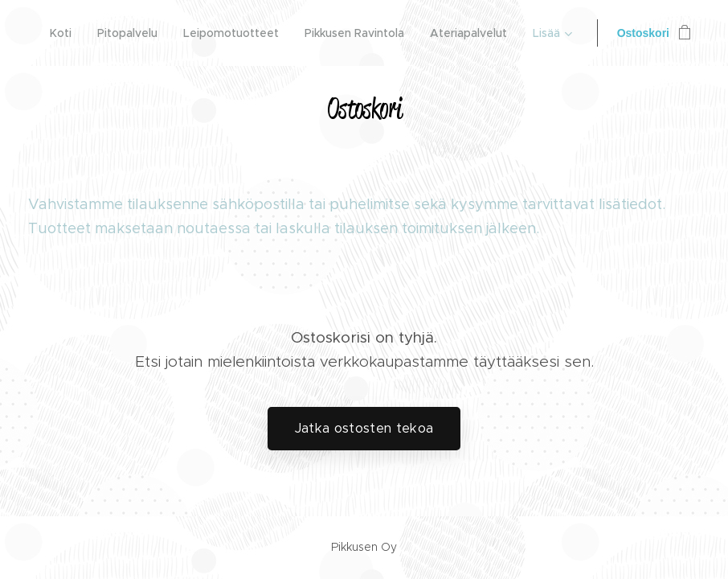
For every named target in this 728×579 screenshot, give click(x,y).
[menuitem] (65, 33)
